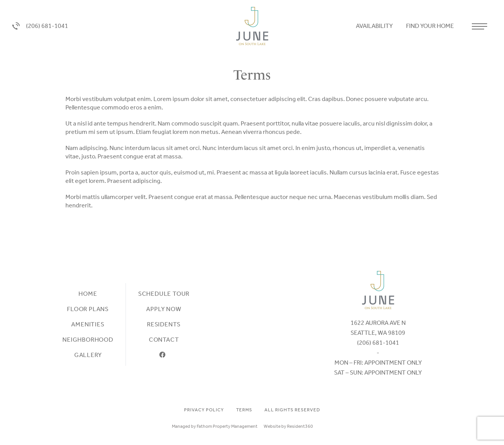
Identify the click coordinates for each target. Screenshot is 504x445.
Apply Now (164, 309)
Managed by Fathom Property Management (215, 426)
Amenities (88, 324)
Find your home (431, 26)
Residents (164, 324)
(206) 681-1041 (40, 26)
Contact (164, 340)
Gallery (88, 355)
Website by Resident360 (288, 426)
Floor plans (88, 309)
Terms (244, 410)
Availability (375, 26)
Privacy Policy (204, 410)
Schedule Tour (164, 294)
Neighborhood (88, 340)
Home (88, 294)
